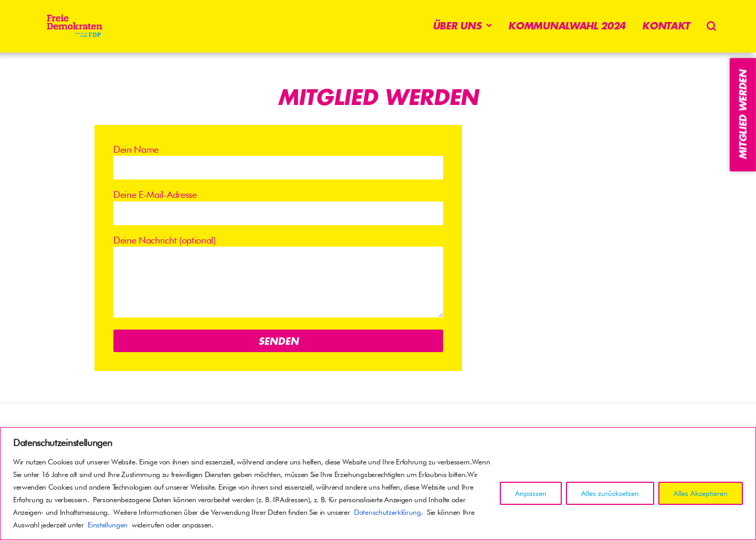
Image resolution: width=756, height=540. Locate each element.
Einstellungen (108, 525)
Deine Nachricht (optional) (278, 277)
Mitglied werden (743, 115)
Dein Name (278, 162)
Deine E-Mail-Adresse (278, 207)
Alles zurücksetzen (610, 493)
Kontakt (666, 26)
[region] (378, 484)
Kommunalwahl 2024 (567, 26)
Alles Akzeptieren (701, 493)
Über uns (457, 26)
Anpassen (531, 493)
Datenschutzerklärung (387, 512)
